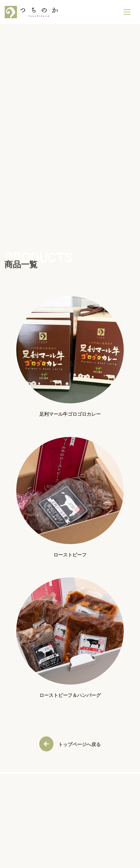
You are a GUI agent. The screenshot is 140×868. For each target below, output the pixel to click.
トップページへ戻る (79, 744)
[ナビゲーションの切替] (127, 12)
